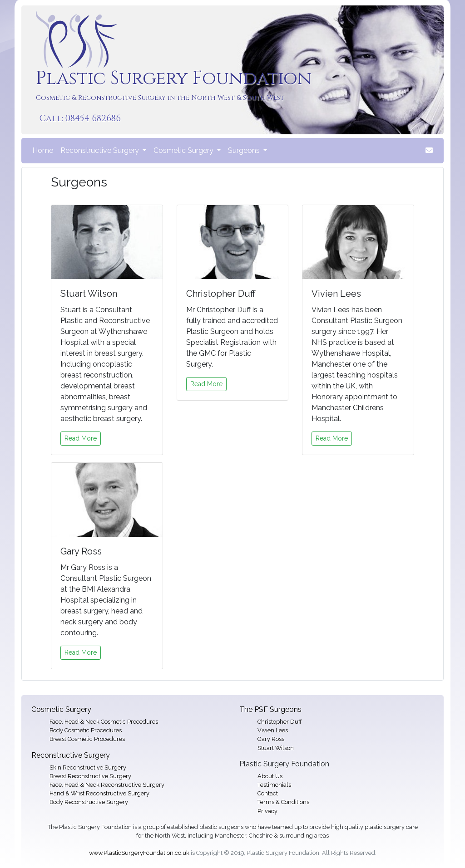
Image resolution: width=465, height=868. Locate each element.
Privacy (267, 811)
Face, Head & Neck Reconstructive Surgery (107, 785)
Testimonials (274, 785)
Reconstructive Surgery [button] (101, 150)
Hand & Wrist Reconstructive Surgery (99, 793)
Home (45, 150)
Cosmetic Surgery (61, 709)
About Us (270, 776)
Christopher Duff (279, 722)
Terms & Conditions (283, 802)
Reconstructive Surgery (71, 755)
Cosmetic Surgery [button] (184, 150)
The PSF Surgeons (270, 709)
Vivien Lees (273, 730)
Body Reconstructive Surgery (89, 802)
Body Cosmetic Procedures (86, 730)
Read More (81, 438)
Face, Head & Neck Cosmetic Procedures (104, 722)
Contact (268, 793)
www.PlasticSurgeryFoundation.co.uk (139, 853)
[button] (429, 151)
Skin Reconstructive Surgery (88, 767)
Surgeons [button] (245, 150)
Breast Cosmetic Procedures (87, 739)
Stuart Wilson (276, 748)
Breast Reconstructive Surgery (90, 776)
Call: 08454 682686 (80, 118)
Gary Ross (271, 739)
